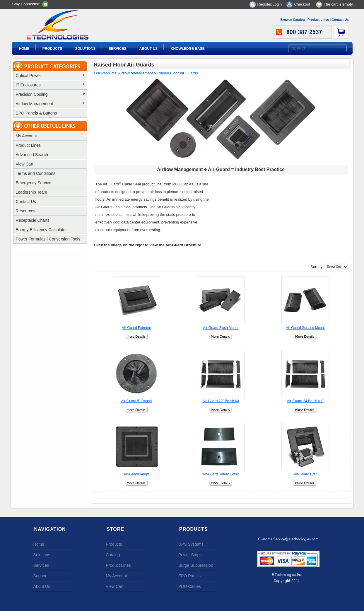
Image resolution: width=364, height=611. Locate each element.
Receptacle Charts (33, 220)
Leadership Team (31, 192)
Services (117, 49)
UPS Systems (191, 544)
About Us (149, 49)
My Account (26, 136)
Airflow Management (50, 104)
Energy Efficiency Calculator (41, 230)
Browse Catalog (293, 20)
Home (24, 49)
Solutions (86, 49)
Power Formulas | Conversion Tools (48, 239)
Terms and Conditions (36, 173)
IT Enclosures (50, 85)
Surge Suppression (196, 565)
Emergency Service (34, 183)
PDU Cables (190, 586)
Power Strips (190, 555)
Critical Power (50, 76)
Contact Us (340, 20)
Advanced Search (32, 155)
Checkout (302, 4)
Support (41, 576)
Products (52, 49)
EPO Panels (189, 576)
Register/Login (269, 4)
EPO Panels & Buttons (36, 113)
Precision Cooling (50, 94)
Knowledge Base (188, 49)
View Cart (25, 164)
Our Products (105, 73)
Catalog (113, 555)
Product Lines (318, 20)
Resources (26, 211)
